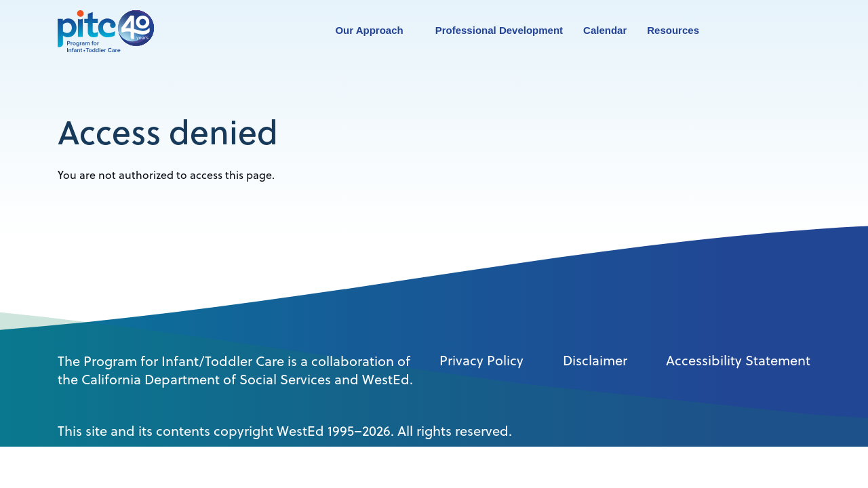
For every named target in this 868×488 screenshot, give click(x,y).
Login (801, 31)
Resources (673, 30)
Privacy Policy (481, 361)
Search (739, 31)
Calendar (605, 30)
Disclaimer (595, 361)
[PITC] (109, 30)
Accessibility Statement (738, 361)
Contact (770, 30)
